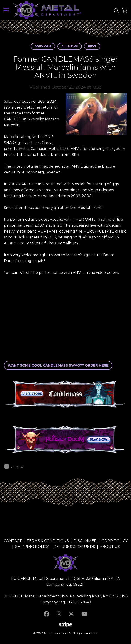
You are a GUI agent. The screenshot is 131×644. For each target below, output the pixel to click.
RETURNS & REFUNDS (74, 547)
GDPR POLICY (115, 541)
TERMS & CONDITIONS (48, 541)
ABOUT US (110, 547)
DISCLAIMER (85, 541)
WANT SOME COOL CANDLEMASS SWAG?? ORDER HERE (58, 365)
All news (70, 46)
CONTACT (13, 541)
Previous (43, 46)
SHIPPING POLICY (32, 547)
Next (92, 46)
